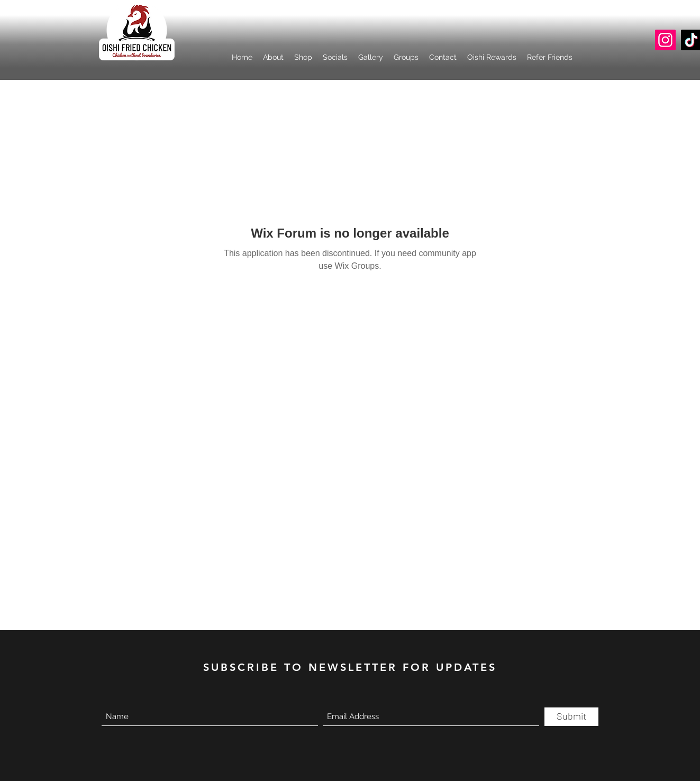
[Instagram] (665, 40)
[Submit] (571, 717)
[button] (335, 57)
